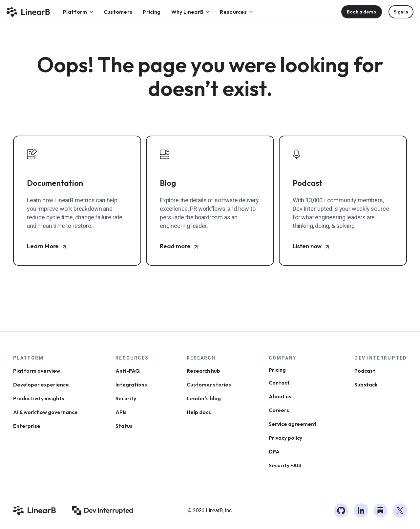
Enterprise (27, 426)
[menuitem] (78, 12)
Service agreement (293, 424)
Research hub (203, 371)
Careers (279, 410)
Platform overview (37, 371)
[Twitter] (400, 511)
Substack (366, 385)
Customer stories (209, 385)
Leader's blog (204, 398)
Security (126, 398)
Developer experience (41, 385)
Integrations (131, 385)
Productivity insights (39, 398)
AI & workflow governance (45, 412)
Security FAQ (285, 465)
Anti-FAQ (128, 371)
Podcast (365, 371)
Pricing (277, 370)
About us (280, 396)
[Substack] (380, 511)
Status (124, 426)
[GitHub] (341, 511)
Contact (279, 383)
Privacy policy (285, 438)
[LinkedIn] (361, 511)
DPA (274, 452)
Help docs (199, 412)
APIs (121, 412)
